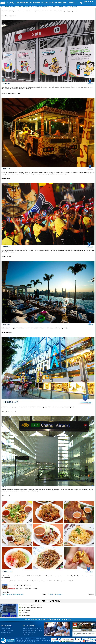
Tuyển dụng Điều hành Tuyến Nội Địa (32, 628)
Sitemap (69, 619)
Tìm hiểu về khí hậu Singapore (55, 594)
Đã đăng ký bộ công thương (8, 640)
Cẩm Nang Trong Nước (38, 619)
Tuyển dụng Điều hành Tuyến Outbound (32, 630)
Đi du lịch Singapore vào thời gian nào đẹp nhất (12, 594)
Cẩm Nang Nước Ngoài (54, 619)
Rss (92, 624)
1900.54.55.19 (88, 2)
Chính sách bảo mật (6, 632)
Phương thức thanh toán (7, 630)
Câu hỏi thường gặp (6, 634)
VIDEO (63, 619)
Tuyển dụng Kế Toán (28, 634)
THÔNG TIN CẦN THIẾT (6, 626)
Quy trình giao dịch (6, 628)
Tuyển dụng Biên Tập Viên (29, 632)
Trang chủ (27, 619)
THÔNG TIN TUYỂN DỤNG (29, 626)
